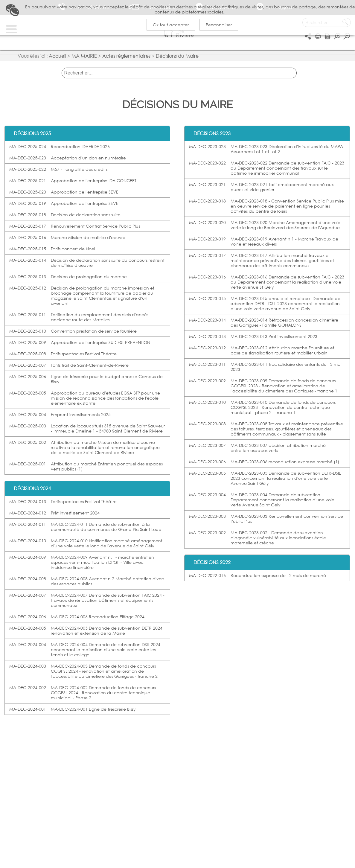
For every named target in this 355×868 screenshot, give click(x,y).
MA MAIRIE (84, 59)
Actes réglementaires (126, 59)
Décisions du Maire (177, 59)
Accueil (57, 59)
